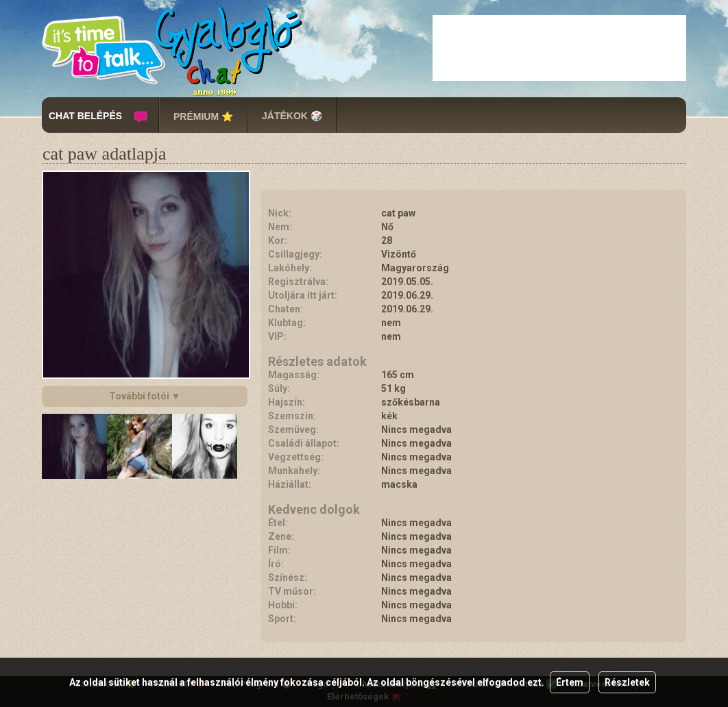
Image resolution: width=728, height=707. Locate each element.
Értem (570, 682)
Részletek (627, 682)
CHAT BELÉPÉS (85, 116)
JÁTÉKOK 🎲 (292, 116)
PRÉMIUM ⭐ (203, 116)
